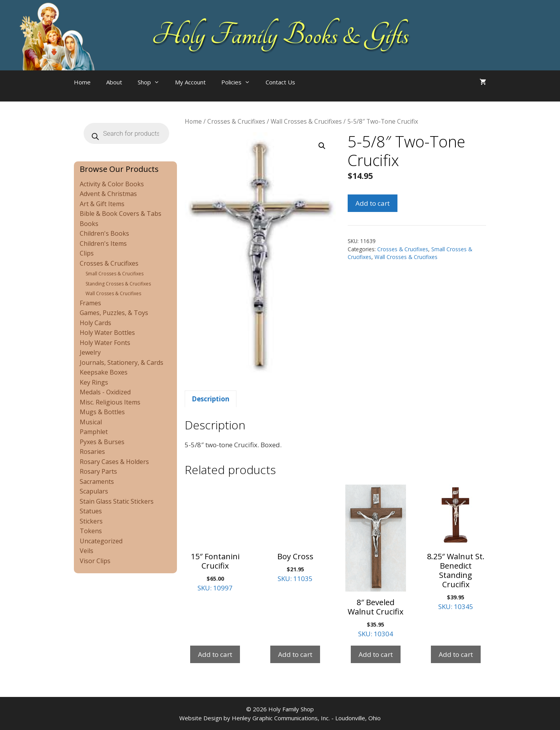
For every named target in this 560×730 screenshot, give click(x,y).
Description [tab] (211, 399)
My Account (190, 82)
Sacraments (97, 481)
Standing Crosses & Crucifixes (118, 284)
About (114, 82)
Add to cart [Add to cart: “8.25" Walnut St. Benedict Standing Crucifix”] (456, 654)
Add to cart (373, 203)
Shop (152, 82)
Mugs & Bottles (102, 412)
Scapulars (94, 491)
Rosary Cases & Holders (114, 462)
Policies (240, 82)
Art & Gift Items (102, 204)
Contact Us (280, 82)
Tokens (91, 531)
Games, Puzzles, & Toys (114, 313)
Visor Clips (95, 561)
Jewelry (90, 352)
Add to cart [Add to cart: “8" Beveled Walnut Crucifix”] (376, 654)
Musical (91, 422)
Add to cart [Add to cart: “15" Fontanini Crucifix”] (215, 654)
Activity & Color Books (112, 184)
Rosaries (92, 452)
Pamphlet (94, 432)
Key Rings (94, 382)
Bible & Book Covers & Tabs (121, 214)
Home (82, 82)
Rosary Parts (98, 471)
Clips (87, 253)
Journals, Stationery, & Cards (122, 362)
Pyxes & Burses (102, 442)
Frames (90, 303)
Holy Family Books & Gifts (280, 35)
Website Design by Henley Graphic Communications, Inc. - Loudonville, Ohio (280, 718)
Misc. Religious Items (110, 402)
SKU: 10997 (215, 538)
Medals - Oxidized (105, 392)
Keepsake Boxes (104, 372)
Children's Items (103, 243)
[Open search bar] (318, 90)
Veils (87, 551)
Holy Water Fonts (105, 343)
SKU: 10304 (376, 561)
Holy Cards (95, 323)
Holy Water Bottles (107, 333)
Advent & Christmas (108, 194)
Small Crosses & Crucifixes (115, 274)
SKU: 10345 (456, 548)
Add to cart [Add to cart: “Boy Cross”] (295, 654)
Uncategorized (101, 541)
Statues (91, 511)
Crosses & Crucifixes (236, 121)
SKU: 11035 (295, 534)
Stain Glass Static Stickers (117, 501)
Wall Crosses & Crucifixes (306, 121)
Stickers (91, 521)
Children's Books (104, 233)
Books (89, 224)
